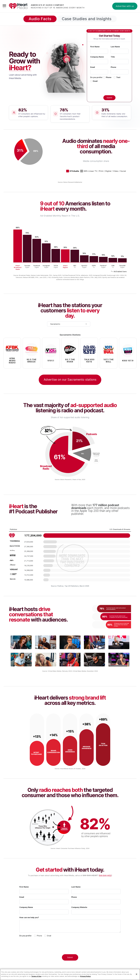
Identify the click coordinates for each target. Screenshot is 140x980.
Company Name (97, 57)
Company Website (79, 907)
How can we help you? (29, 917)
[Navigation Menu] (4, 6)
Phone (113, 67)
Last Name (115, 47)
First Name (95, 47)
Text (118, 77)
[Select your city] (69, 324)
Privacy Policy (85, 976)
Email (93, 67)
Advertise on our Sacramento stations (70, 380)
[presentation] (70, 949)
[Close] (136, 974)
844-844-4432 (105, 875)
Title (113, 57)
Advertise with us (125, 6)
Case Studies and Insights (87, 19)
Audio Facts (40, 19)
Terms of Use (36, 976)
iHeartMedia (18, 6)
